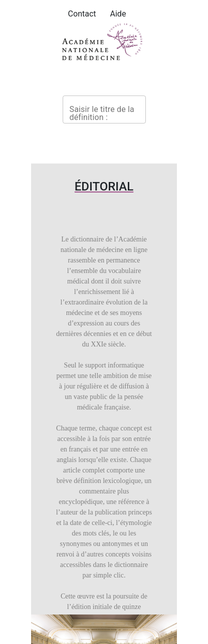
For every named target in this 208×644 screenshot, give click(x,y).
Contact (82, 14)
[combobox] (104, 109)
